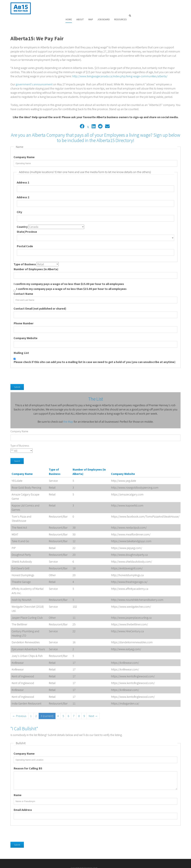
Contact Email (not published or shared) (40, 298)
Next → (93, 705)
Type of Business (25, 253)
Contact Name (23, 283)
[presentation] (33, 363)
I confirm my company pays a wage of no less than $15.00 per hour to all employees (69, 273)
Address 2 (23, 186)
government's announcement (34, 73)
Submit (17, 376)
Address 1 (23, 171)
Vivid (179, 857)
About (124, 2)
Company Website (26, 327)
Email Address (23, 799)
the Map (68, 411)
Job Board (147, 2)
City (19, 201)
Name (18, 784)
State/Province (27, 221)
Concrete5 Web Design (164, 857)
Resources (164, 2)
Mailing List (21, 342)
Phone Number (24, 312)
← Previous (19, 705)
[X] (88, 116)
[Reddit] (100, 116)
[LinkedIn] (94, 116)
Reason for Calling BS (28, 757)
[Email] (107, 116)
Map (134, 2)
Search (17, 450)
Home (112, 2)
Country (22, 216)
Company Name (24, 146)
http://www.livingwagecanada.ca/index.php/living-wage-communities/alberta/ (120, 65)
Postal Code (25, 235)
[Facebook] (82, 116)
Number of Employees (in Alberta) (36, 258)
